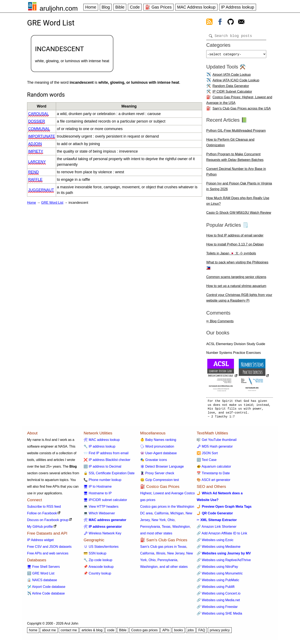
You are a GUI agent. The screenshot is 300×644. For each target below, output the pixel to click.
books (178, 632)
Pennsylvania (150, 528)
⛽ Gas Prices (158, 7)
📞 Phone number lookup (102, 481)
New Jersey (176, 555)
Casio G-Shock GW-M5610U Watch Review (239, 214)
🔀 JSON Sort (207, 455)
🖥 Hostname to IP (98, 495)
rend (33, 172)
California (161, 515)
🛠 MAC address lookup (102, 441)
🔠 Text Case (207, 461)
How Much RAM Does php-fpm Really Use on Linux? (238, 202)
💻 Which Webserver (99, 515)
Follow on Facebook (42, 515)
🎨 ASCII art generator (213, 481)
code (111, 632)
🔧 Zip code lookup (98, 562)
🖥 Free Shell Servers (43, 568)
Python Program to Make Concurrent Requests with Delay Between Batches (235, 159)
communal (39, 129)
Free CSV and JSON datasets (49, 548)
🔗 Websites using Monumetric (220, 575)
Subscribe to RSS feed (44, 508)
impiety (36, 151)
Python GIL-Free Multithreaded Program (236, 132)
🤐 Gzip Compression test (160, 481)
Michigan (177, 515)
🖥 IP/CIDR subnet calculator (105, 502)
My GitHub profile (40, 528)
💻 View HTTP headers (101, 508)
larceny (37, 162)
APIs (166, 632)
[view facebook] (220, 23)
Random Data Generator (231, 88)
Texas (166, 528)
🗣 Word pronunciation (157, 448)
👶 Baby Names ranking (158, 441)
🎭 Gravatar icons (154, 461)
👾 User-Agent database (159, 455)
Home (91, 7)
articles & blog (92, 632)
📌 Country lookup (97, 575)
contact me (69, 632)
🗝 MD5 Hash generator (215, 448)
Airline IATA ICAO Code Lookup (236, 82)
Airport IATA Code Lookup (232, 76)
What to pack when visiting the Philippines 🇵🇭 (237, 267)
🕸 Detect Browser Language (162, 468)
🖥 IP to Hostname (97, 488)
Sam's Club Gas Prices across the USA (242, 110)
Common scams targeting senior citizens (236, 279)
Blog (106, 7)
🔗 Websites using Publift (216, 588)
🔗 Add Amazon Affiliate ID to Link (222, 535)
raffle (35, 180)
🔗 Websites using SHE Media (219, 615)
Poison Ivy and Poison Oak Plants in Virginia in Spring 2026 (239, 188)
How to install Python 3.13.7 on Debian (235, 246)
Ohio (171, 522)
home (33, 632)
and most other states (156, 535)
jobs (191, 632)
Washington (181, 528)
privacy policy (220, 632)
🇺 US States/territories (101, 548)
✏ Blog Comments (220, 323)
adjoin (35, 144)
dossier (37, 121)
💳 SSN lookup (95, 555)
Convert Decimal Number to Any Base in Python (236, 173)
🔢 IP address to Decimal (102, 468)
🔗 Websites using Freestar (217, 608)
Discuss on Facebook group (48, 522)
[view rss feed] (209, 23)
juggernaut (41, 190)
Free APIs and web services (48, 555)
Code (135, 7)
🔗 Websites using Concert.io (219, 595)
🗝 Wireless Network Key (102, 535)
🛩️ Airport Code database (46, 588)
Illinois (161, 555)
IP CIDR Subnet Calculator (232, 93)
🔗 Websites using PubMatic (218, 582)
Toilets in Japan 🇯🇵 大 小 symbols (231, 255)
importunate (42, 136)
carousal (38, 114)
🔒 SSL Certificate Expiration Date (109, 475)
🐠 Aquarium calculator (214, 468)
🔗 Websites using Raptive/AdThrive (224, 562)
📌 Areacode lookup (99, 568)
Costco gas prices (144, 632)
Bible (120, 7)
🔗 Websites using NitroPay (217, 568)
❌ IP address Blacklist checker (107, 461)
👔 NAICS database (42, 582)
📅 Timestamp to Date (213, 475)
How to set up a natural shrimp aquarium (236, 288)
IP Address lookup (238, 7)
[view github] (231, 23)
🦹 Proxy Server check (157, 475)
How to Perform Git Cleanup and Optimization (230, 144)
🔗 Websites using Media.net (218, 602)
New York (159, 522)
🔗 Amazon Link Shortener (217, 528)
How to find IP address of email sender (235, 237)
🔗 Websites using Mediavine (219, 548)
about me (49, 632)
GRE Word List (52, 203)
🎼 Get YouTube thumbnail (217, 441)
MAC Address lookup (196, 7)
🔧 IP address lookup (99, 448)
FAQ (202, 632)
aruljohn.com (59, 8)
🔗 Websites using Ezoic (215, 542)
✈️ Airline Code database (46, 595)
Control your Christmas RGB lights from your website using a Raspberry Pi (239, 299)
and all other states (174, 568)
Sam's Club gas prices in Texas (163, 548)
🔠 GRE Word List (41, 575)
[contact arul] (241, 23)
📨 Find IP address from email (106, 455)
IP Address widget (40, 542)
